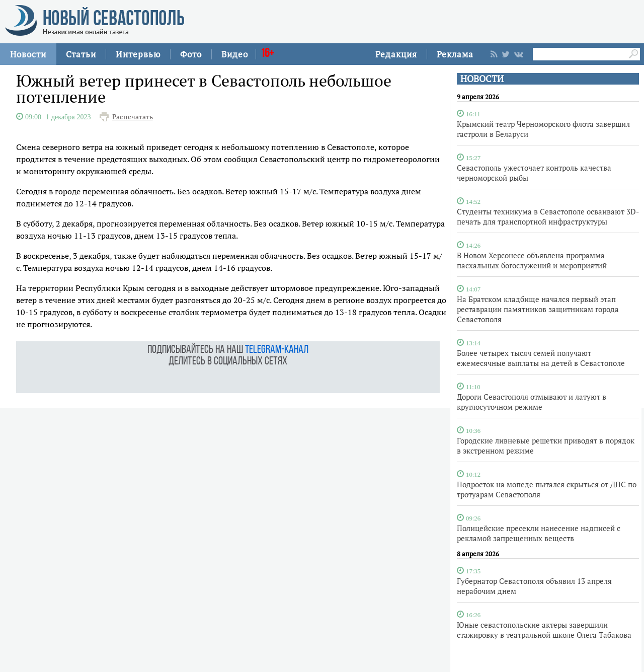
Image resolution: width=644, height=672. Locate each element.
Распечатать (133, 117)
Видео (235, 54)
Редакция (396, 54)
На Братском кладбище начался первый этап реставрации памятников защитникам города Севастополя (538, 309)
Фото (191, 54)
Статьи (81, 54)
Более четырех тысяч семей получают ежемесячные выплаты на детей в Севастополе (541, 358)
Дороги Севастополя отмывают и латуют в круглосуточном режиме (532, 402)
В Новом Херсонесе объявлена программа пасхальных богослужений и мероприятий (532, 260)
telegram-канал (277, 350)
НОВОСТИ (482, 79)
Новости (28, 54)
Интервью (138, 54)
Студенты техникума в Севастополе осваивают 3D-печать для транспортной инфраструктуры (548, 216)
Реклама (455, 54)
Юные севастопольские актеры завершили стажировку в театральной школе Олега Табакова (544, 630)
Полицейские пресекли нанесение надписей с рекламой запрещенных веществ (539, 533)
